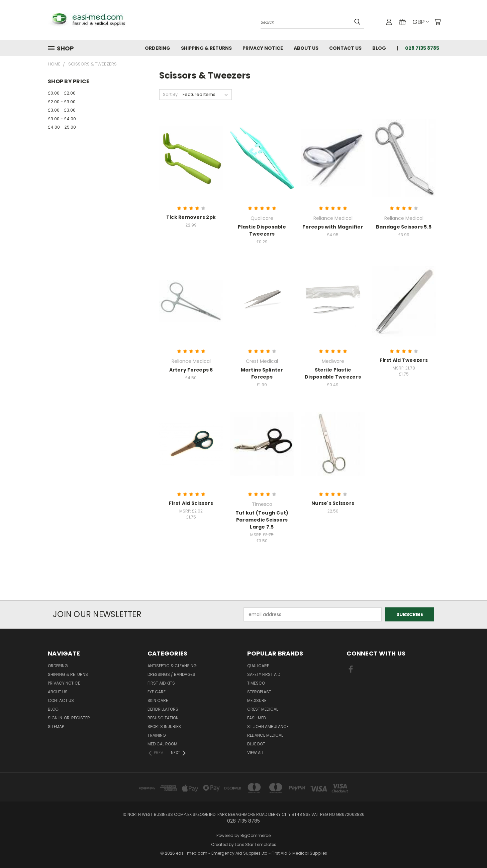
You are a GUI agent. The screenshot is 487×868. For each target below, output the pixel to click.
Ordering (158, 48)
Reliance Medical (265, 735)
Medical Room (162, 744)
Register (81, 718)
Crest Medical (263, 709)
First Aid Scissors (191, 503)
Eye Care (157, 692)
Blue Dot (256, 744)
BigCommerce (256, 835)
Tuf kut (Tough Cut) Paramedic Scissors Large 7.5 (262, 520)
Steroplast (259, 692)
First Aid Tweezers (404, 360)
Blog (379, 48)
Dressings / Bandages (171, 674)
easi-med (257, 718)
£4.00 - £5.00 (62, 127)
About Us (306, 48)
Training (157, 735)
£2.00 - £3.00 (62, 102)
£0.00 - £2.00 (62, 93)
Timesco (256, 683)
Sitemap (56, 727)
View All (256, 753)
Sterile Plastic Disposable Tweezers (333, 373)
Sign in (56, 718)
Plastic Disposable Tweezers (262, 230)
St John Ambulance (268, 727)
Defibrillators (163, 709)
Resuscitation (163, 718)
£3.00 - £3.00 (62, 110)
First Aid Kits (161, 683)
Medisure (257, 700)
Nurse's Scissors (333, 503)
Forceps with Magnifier (333, 227)
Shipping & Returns (206, 48)
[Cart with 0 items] (437, 22)
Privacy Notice (263, 48)
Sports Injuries (164, 727)
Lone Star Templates (256, 844)
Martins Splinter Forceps (262, 373)
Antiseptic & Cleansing (172, 666)
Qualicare (258, 666)
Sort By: (171, 94)
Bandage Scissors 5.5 (404, 227)
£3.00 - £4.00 (62, 119)
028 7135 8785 (422, 48)
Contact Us (345, 48)
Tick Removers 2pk (191, 217)
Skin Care (158, 700)
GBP (421, 22)
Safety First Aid (264, 674)
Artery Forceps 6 (191, 370)
